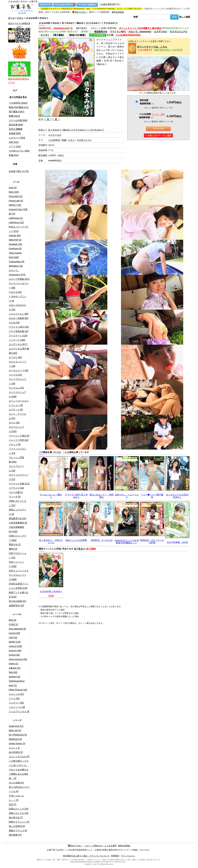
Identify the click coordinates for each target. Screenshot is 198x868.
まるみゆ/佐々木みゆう (51, 591)
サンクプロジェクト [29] (18, 381)
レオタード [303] (17, 138)
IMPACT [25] (15, 205)
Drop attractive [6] (17, 629)
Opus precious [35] (18, 659)
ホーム (11, 18)
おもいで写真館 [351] (19, 279)
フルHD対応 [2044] (18, 103)
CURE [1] (13, 624)
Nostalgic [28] (15, 244)
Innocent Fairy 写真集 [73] (18, 212)
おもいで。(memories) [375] (17, 272)
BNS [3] (13, 620)
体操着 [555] (15, 133)
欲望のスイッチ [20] (19, 809)
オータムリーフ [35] (19, 370)
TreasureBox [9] (17, 262)
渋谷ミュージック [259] (16, 564)
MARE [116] (15, 642)
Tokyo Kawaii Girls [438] (15, 255)
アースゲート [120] (18, 336)
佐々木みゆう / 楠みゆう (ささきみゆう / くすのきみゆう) (76, 130)
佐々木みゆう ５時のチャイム (51, 541)
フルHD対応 (54, 140)
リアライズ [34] (16, 488)
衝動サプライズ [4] (18, 831)
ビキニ (20, 18)
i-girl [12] (13, 637)
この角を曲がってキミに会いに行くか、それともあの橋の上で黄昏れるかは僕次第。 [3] (19, 770)
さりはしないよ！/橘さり (51, 496)
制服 (64, 140)
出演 (42, 130)
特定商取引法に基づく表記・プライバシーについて (86, 856)
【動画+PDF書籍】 (77, 35)
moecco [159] (15, 646)
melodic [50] (15, 235)
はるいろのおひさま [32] (18, 307)
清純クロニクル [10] (19, 813)
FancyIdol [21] (16, 196)
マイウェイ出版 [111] (19, 484)
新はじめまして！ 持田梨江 (102, 496)
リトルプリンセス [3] (19, 711)
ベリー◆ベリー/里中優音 (152, 496)
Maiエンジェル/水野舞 (76, 540)
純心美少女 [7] (16, 817)
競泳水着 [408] (16, 125)
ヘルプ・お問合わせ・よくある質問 (100, 846)
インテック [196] (17, 340)
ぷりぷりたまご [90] (19, 314)
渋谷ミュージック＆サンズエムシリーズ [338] (19, 575)
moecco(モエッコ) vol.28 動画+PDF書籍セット (127, 541)
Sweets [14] (15, 677)
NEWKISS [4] (15, 739)
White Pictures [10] (18, 690)
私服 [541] (14, 155)
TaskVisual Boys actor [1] (17, 683)
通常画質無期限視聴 (147, 102)
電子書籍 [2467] (17, 112)
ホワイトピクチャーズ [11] (19, 477)
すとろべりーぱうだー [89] (19, 286)
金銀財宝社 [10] (16, 605)
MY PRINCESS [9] (18, 735)
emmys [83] (14, 633)
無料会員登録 (118, 12)
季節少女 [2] (15, 545)
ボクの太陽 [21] (16, 783)
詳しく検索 (185, 17)
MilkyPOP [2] (15, 240)
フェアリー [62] (16, 703)
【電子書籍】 (58, 35)
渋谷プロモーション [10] (18, 555)
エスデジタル (161, 32)
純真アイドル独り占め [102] (19, 595)
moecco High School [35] (15, 653)
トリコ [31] (14, 698)
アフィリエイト (128, 856)
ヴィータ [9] (15, 497)
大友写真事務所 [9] (18, 523)
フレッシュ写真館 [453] (16, 460)
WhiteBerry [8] (16, 266)
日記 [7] (13, 804)
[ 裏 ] (56, 119)
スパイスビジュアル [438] (18, 394)
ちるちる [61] (15, 292)
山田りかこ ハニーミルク (127, 496)
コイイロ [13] (15, 375)
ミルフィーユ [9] (17, 707)
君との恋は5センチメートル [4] (19, 789)
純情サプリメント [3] (19, 822)
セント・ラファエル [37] (18, 416)
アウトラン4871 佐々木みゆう (76, 496)
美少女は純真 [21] (17, 601)
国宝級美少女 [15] (17, 518)
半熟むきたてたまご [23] (18, 503)
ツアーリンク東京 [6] (19, 436)
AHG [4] (13, 188)
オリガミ (45, 35)
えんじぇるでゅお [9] (19, 757)
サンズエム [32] (16, 388)
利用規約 (115, 856)
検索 (136, 17)
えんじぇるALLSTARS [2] (16, 750)
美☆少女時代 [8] (17, 826)
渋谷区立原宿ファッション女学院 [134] (19, 586)
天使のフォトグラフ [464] (18, 538)
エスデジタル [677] (18, 344)
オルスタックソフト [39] (18, 364)
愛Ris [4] (13, 549)
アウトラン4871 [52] (19, 327)
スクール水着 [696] (18, 120)
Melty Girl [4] (15, 730)
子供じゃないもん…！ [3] (16, 798)
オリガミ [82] (15, 357)
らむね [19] (14, 323)
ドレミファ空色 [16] (19, 440)
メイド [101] (15, 146)
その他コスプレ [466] (19, 151)
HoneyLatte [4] (16, 201)
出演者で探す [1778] (19, 171)
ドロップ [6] (15, 444)
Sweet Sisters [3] (17, 743)
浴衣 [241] (14, 142)
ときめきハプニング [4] (18, 299)
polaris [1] (14, 664)
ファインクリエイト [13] (18, 451)
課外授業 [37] (15, 835)
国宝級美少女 (101, 32)
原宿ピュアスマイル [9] (18, 512)
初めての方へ (79, 12)
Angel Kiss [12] (16, 726)
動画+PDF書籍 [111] (19, 107)
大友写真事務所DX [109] (16, 529)
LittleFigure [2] (16, 218)
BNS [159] (14, 192)
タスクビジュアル (179, 32)
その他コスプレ (84, 140)
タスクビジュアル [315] (16, 429)
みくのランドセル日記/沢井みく (177, 496)
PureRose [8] (15, 249)
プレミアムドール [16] (16, 468)
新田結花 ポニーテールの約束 (152, 541)
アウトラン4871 (118, 32)
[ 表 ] (48, 119)
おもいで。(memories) (140, 32)
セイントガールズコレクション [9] (19, 403)
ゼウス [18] (14, 423)
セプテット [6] (16, 410)
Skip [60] (13, 672)
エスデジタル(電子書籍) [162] (19, 351)
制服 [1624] (14, 116)
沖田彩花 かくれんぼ (102, 540)
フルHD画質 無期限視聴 (152, 116)
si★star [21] (15, 668)
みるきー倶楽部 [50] (19, 318)
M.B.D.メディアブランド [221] (19, 229)
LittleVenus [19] (16, 222)
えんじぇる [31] (16, 694)
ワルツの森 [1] (16, 492)
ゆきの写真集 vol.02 (177, 542)
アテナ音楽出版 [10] (19, 331)
